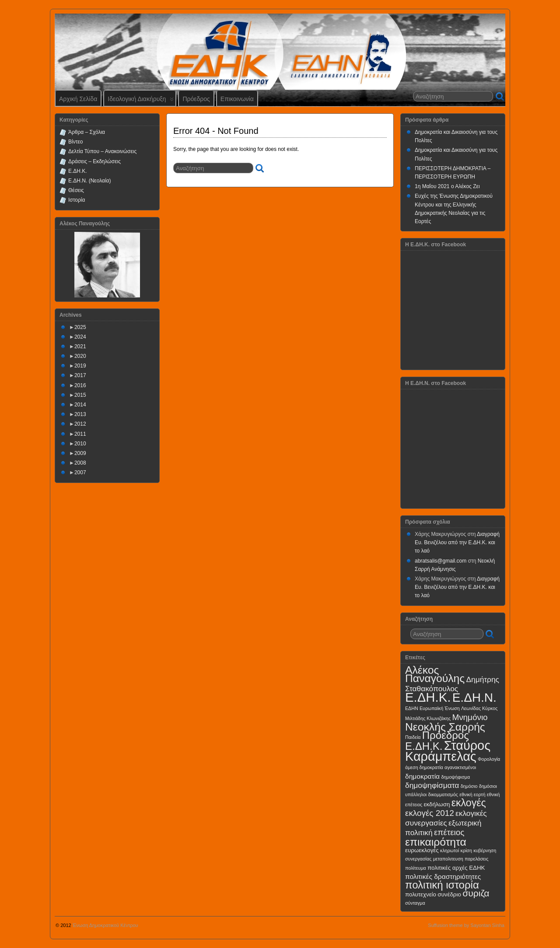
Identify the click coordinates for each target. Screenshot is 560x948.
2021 (80, 346)
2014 (80, 405)
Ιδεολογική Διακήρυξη (141, 101)
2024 (80, 337)
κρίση (466, 850)
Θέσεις (76, 190)
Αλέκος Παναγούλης (435, 674)
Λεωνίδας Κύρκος (479, 708)
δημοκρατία (422, 776)
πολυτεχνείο (421, 894)
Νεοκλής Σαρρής (445, 727)
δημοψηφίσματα (432, 785)
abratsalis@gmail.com (441, 561)
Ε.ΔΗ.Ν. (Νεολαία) (90, 181)
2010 (80, 444)
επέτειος (449, 832)
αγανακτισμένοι (460, 767)
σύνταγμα (415, 903)
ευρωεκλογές (422, 850)
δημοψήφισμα (455, 777)
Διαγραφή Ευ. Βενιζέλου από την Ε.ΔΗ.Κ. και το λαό (457, 542)
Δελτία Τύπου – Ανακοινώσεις (102, 151)
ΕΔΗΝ (412, 708)
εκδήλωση (437, 804)
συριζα (476, 893)
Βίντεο (75, 142)
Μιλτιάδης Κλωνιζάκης (428, 718)
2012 (80, 424)
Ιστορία (77, 200)
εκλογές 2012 (430, 813)
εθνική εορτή (472, 794)
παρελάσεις (476, 859)
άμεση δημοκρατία (424, 767)
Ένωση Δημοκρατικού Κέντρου (105, 925)
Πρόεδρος (196, 99)
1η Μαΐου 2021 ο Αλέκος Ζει (447, 186)
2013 (80, 414)
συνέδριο (449, 894)
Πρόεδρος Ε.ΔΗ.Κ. (437, 741)
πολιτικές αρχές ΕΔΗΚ (456, 868)
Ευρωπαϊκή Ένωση (440, 708)
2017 (80, 375)
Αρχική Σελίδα (78, 99)
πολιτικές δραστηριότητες (443, 876)
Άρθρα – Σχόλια (87, 132)
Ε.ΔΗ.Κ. (78, 171)
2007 (80, 472)
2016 (80, 385)
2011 (80, 434)
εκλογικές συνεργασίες (446, 818)
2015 (80, 395)
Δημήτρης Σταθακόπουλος (452, 684)
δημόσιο (469, 786)
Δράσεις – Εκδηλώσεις (94, 161)
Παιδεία (413, 737)
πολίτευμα (416, 868)
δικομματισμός (443, 794)
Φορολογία (489, 759)
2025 (80, 327)
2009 (80, 453)
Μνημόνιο (470, 717)
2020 (80, 356)
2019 (80, 366)
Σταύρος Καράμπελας (448, 751)
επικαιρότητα (436, 842)
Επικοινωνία (237, 99)
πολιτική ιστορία (442, 885)
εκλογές (469, 803)
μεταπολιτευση (448, 859)
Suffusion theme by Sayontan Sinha (466, 925)
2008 (80, 463)
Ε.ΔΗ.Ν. (474, 698)
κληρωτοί (450, 850)
